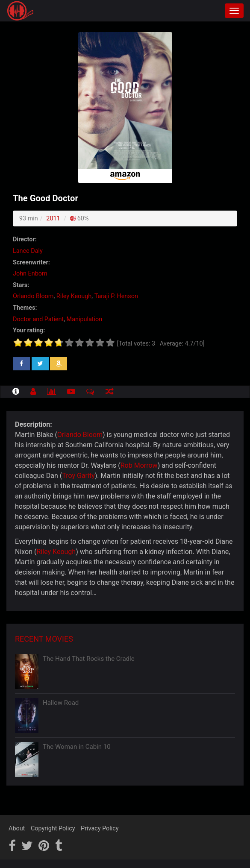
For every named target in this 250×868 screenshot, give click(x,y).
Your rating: (29, 330)
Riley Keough (56, 552)
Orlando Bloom (80, 435)
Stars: (21, 285)
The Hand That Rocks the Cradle (89, 659)
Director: (25, 239)
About (17, 828)
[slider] (64, 343)
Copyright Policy (53, 828)
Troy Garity (78, 476)
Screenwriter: (31, 262)
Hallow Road (61, 703)
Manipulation (85, 319)
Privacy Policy (100, 828)
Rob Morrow (139, 465)
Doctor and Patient (38, 319)
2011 (53, 218)
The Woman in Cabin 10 (77, 747)
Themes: (25, 308)
